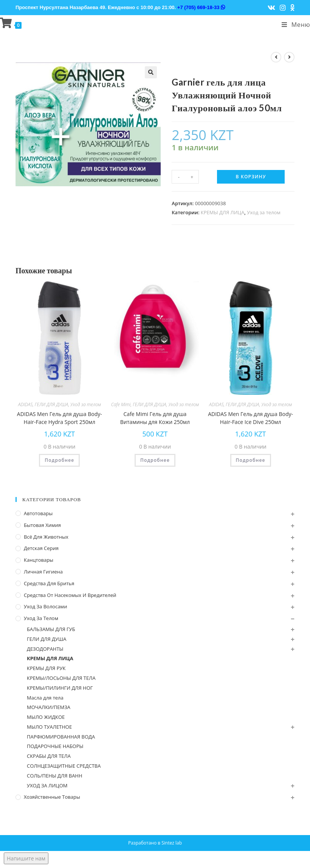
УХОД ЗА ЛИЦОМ (47, 785)
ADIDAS (25, 404)
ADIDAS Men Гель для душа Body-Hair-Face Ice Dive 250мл (250, 418)
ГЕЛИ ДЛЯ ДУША (52, 404)
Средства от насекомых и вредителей (70, 595)
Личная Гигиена (43, 572)
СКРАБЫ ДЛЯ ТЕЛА (49, 756)
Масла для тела (45, 698)
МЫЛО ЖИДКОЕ (46, 717)
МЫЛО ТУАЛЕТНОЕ (49, 727)
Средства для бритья (49, 583)
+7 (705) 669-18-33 (201, 7)
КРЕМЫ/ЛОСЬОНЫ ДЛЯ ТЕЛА (61, 678)
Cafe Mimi (121, 404)
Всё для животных (46, 537)
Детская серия (41, 548)
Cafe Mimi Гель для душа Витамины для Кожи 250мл (155, 418)
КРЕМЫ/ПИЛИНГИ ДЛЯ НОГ (60, 688)
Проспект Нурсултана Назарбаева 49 (60, 7)
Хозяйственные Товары (52, 797)
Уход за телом (264, 212)
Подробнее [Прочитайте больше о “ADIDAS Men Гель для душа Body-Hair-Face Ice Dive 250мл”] (251, 460)
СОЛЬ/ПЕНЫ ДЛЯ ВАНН (55, 776)
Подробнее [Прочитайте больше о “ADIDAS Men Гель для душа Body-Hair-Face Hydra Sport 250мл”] (59, 460)
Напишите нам (26, 858)
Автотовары (38, 513)
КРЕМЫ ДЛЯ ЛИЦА (223, 212)
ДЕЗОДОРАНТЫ (45, 649)
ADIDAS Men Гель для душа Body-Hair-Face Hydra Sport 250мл (60, 418)
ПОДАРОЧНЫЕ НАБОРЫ (55, 746)
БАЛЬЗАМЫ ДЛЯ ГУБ (51, 629)
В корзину (251, 177)
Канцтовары (39, 560)
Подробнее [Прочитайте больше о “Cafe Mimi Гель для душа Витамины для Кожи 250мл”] (155, 460)
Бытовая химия (42, 525)
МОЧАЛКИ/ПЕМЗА (49, 707)
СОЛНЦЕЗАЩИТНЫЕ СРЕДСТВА (64, 766)
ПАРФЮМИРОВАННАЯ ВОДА (61, 737)
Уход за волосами (45, 606)
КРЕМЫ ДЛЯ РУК (46, 668)
